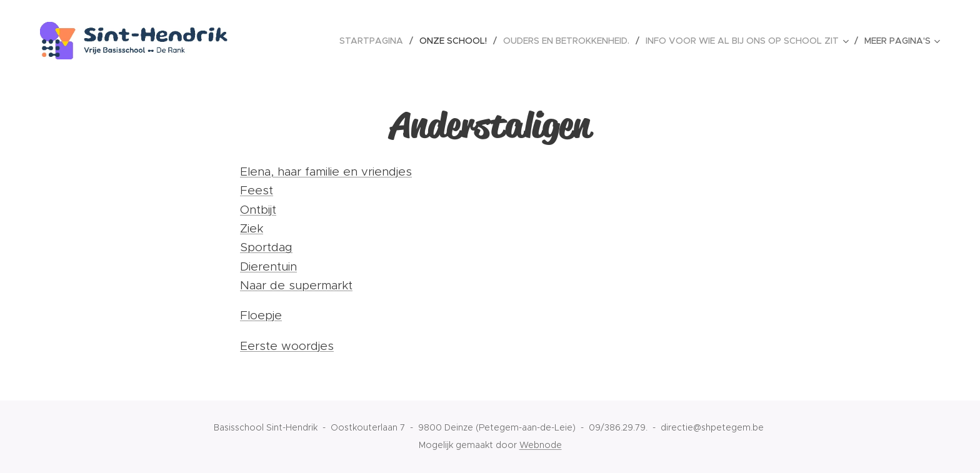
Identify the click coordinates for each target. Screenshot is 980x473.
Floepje (261, 315)
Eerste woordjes (287, 346)
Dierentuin (268, 266)
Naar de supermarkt (296, 285)
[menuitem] (375, 41)
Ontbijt (258, 210)
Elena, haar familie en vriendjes (326, 172)
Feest (257, 190)
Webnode (541, 445)
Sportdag (266, 247)
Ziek (252, 228)
